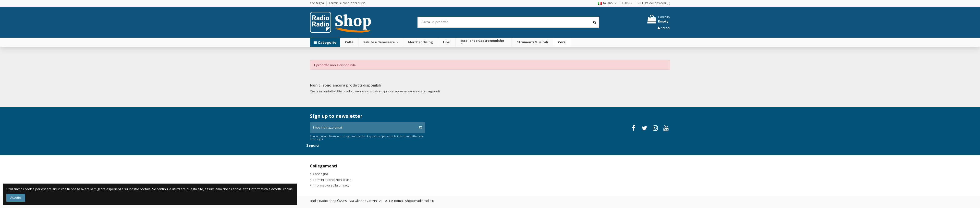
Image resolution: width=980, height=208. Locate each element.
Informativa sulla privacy (331, 185)
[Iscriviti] (420, 128)
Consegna (317, 3)
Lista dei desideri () (654, 3)
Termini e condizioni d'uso (347, 3)
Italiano (607, 3)
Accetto (16, 197)
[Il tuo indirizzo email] (363, 128)
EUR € (628, 3)
